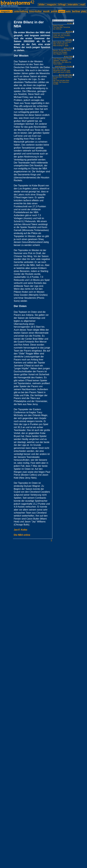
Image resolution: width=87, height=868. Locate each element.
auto (68, 11)
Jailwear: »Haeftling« (60, 60)
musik (46, 11)
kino (70, 23)
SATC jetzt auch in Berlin (62, 72)
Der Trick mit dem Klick (61, 80)
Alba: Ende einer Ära (60, 44)
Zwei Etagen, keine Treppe (62, 59)
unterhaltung (21, 11)
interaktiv (73, 5)
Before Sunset (58, 25)
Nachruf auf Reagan (60, 52)
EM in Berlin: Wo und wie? (62, 42)
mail (82, 5)
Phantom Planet (59, 37)
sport (62, 11)
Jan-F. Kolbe (20, 530)
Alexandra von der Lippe (62, 70)
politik (54, 11)
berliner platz (79, 11)
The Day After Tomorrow (62, 27)
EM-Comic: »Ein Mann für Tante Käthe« (62, 63)
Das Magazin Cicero (60, 54)
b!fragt (62, 5)
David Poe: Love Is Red (61, 34)
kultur (69, 57)
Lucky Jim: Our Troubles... (62, 35)
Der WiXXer (57, 29)
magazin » (6, 11)
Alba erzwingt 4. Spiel (61, 46)
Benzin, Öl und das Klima (62, 50)
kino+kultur (35, 11)
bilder (42, 5)
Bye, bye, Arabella (59, 69)
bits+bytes (66, 75)
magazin (52, 5)
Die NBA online (22, 535)
